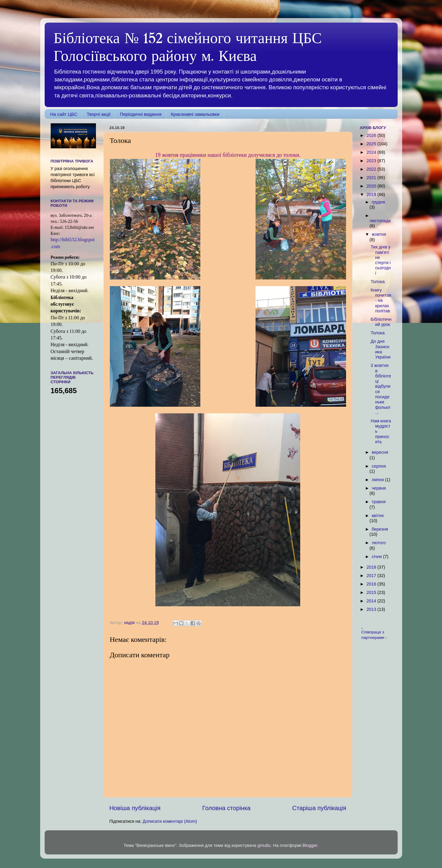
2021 (372, 178)
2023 (372, 161)
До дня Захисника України (380, 349)
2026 (372, 135)
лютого (379, 543)
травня (379, 502)
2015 (372, 592)
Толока (378, 282)
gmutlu (264, 845)
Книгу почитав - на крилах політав (381, 300)
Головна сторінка (226, 808)
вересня (380, 452)
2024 (372, 152)
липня (378, 480)
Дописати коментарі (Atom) (170, 821)
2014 (372, 601)
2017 (372, 576)
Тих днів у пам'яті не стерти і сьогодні (381, 260)
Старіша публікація (319, 808)
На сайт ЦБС (64, 114)
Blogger (310, 845)
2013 (372, 609)
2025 (372, 144)
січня (377, 557)
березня (380, 529)
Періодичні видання (141, 114)
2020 (372, 186)
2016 (372, 584)
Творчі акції (99, 114)
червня (379, 488)
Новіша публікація (135, 808)
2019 (372, 194)
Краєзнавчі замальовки (195, 114)
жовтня (379, 234)
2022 (372, 169)
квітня (378, 516)
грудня (378, 202)
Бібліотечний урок (381, 322)
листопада (380, 221)
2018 (372, 567)
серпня (379, 466)
